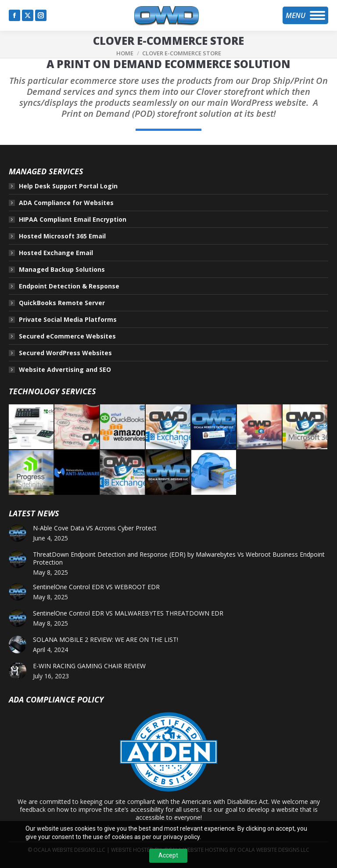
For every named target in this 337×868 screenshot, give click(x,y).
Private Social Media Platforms (68, 320)
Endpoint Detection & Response (69, 286)
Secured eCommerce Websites (67, 336)
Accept (168, 855)
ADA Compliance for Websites (66, 203)
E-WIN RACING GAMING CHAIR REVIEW (89, 666)
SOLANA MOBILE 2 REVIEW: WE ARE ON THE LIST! (106, 640)
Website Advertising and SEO (65, 370)
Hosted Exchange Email (56, 253)
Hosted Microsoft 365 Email (62, 236)
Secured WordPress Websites (65, 353)
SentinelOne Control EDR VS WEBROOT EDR (96, 587)
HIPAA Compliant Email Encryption (73, 220)
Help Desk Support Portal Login (68, 186)
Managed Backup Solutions (62, 270)
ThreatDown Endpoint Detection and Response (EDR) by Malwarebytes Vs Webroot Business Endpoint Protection (179, 558)
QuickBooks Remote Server (62, 303)
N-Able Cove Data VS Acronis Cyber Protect (95, 528)
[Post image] (18, 533)
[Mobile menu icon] (305, 15)
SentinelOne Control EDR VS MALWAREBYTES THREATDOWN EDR (128, 613)
